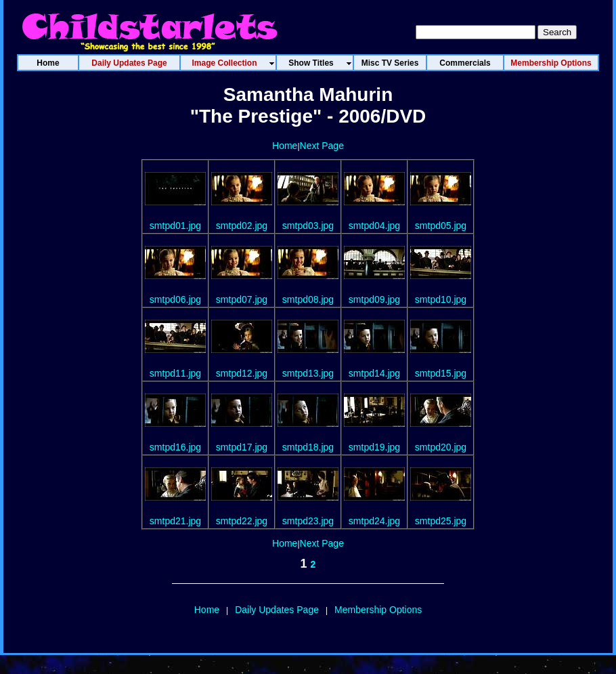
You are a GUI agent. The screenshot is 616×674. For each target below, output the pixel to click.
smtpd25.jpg (441, 521)
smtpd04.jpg (374, 226)
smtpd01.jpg (175, 226)
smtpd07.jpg (242, 299)
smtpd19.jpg (374, 447)
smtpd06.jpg (175, 299)
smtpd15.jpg (441, 373)
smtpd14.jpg (374, 373)
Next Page (322, 146)
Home (285, 146)
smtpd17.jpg (242, 447)
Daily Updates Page (277, 610)
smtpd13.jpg (308, 373)
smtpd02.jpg (242, 226)
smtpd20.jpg (441, 447)
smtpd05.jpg (441, 226)
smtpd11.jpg (175, 373)
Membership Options (378, 610)
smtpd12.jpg (242, 373)
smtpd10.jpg (441, 299)
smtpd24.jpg (374, 521)
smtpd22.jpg (242, 521)
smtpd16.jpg (175, 447)
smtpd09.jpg (374, 299)
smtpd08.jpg (308, 299)
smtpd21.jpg (175, 521)
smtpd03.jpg (308, 226)
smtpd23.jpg (308, 521)
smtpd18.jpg (308, 447)
